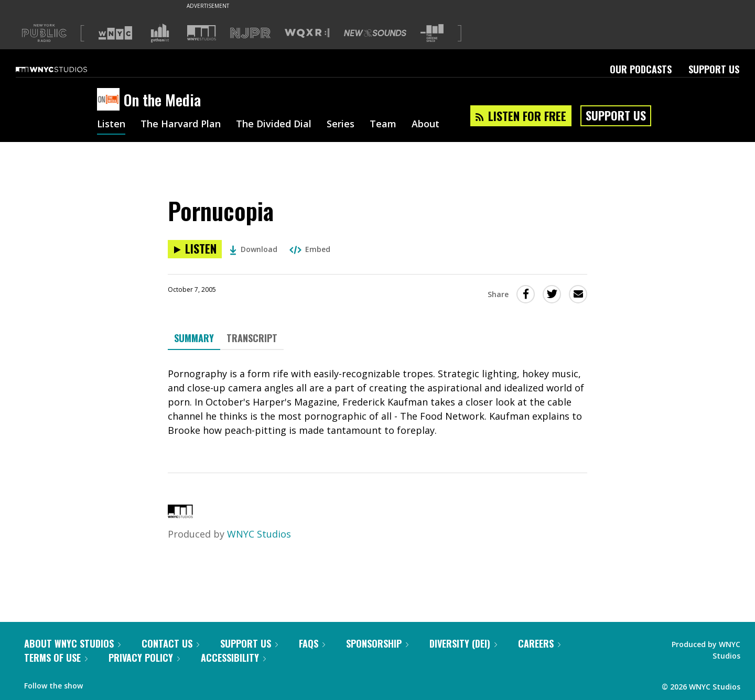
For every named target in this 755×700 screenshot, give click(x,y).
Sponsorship (377, 643)
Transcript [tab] (252, 338)
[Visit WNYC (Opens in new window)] (115, 33)
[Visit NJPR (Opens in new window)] (250, 33)
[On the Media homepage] (110, 100)
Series (341, 125)
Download (254, 249)
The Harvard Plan (181, 125)
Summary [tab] (194, 338)
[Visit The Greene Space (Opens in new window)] (432, 33)
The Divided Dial (274, 125)
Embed (310, 249)
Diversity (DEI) (463, 643)
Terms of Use (56, 658)
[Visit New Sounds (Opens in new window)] (375, 33)
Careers (539, 643)
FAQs (312, 643)
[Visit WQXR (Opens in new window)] (307, 33)
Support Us (714, 69)
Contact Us (170, 643)
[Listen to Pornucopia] (195, 249)
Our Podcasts (641, 69)
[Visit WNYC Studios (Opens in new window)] (202, 33)
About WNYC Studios (72, 643)
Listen (111, 125)
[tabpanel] (377, 402)
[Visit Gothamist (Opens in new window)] (160, 33)
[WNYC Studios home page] (64, 69)
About (425, 125)
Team (383, 125)
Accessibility (233, 658)
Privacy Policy (144, 658)
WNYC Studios (259, 534)
